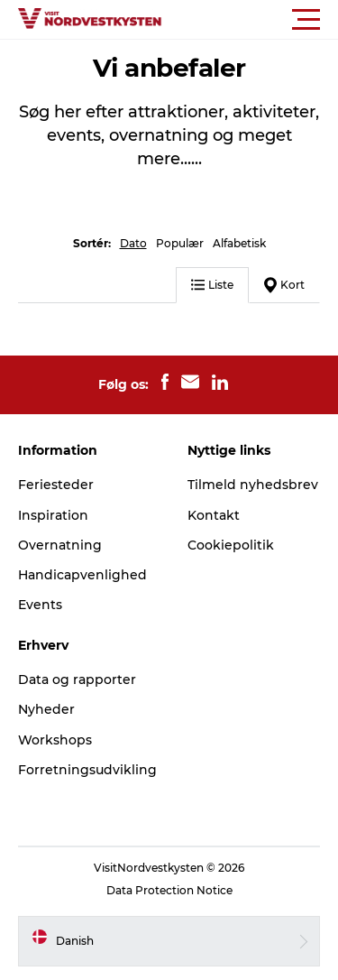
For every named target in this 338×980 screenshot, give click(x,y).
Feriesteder (56, 485)
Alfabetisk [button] (239, 243)
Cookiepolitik (231, 545)
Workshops (55, 740)
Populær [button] (180, 243)
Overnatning (60, 545)
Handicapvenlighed (82, 575)
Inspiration (53, 515)
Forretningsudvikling (87, 770)
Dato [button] (133, 243)
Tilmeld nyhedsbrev (253, 485)
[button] (250, 20)
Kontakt (214, 515)
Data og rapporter (77, 680)
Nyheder (46, 709)
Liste (212, 285)
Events (40, 605)
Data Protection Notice (169, 890)
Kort (284, 285)
